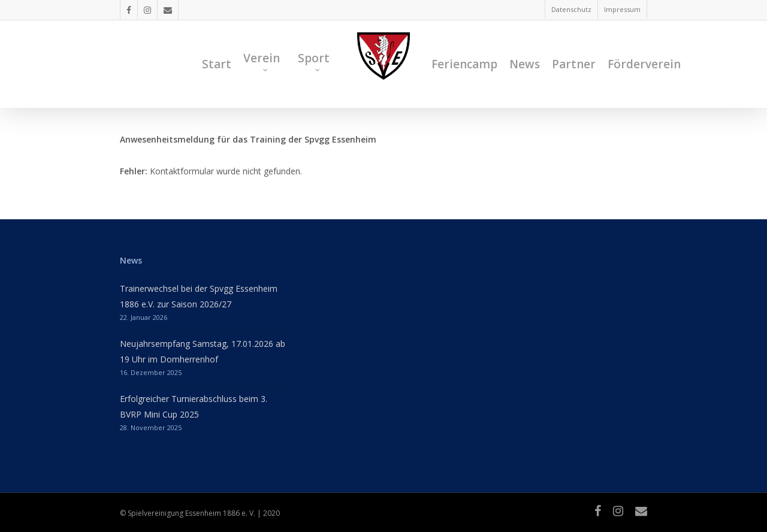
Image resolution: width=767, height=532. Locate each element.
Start (217, 64)
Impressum (622, 9)
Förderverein (644, 64)
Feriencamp (464, 64)
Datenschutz (571, 9)
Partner (574, 64)
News (525, 64)
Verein (262, 61)
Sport (314, 61)
